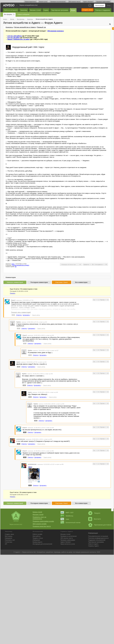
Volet (65, 519)
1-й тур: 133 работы (15, 36)
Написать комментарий (15, 282)
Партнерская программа (96, 542)
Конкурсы (9, 27)
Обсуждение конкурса (55, 31)
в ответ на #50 (60, 404)
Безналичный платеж (70, 523)
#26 (19, 328)
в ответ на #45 (49, 374)
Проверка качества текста (42, 526)
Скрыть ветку (36, 315)
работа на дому (67, 552)
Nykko (19, 322)
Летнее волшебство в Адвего (25, 27)
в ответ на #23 (43, 322)
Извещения (9, 538)
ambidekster (21, 439)
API (6, 544)
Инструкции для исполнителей (42, 544)
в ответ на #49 (54, 392)
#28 (30, 355)
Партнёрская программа (60, 10)
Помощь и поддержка (103, 10)
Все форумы (8, 14)
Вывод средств (37, 542)
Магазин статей (35, 10)
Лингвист (66, 542)
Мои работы (37, 536)
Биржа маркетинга (30, 2)
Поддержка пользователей (97, 540)
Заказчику (24, 10)
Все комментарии (81, 282)
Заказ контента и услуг (68, 544)
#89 (25, 457)
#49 (24, 385)
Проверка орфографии (103, 2)
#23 (13, 315)
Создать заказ (87, 10)
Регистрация (100, 5)
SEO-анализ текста (74, 2)
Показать (13, 293)
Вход (109, 5)
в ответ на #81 (50, 451)
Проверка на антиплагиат (58, 2)
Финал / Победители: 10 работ (19, 39)
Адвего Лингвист (88, 2)
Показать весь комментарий (21, 312)
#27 (25, 343)
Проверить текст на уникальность (39, 518)
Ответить (19, 315)
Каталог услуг (43, 2)
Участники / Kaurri (62, 282)
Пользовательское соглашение (98, 536)
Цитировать (26, 315)
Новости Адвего (93, 544)
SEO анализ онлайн (40, 524)
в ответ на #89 (59, 464)
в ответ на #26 (50, 335)
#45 (19, 367)
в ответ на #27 (54, 350)
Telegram (94, 513)
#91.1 (30, 467)
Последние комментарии (39, 282)
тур (41, 27)
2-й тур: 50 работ (14, 38)
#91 (30, 485)
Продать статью (38, 538)
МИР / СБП (67, 513)
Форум (73, 10)
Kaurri (13, 300)
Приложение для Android (100, 525)
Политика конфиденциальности (98, 538)
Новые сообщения (23, 14)
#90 (25, 432)
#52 (36, 421)
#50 (30, 397)
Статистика (9, 542)
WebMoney (67, 516)
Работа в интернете (11, 10)
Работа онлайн (37, 534)
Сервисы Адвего (93, 546)
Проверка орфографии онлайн (43, 521)
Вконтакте (95, 519)
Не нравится (99, 265)
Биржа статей (37, 512)
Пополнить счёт (10, 540)
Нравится (86, 265)
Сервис (46, 10)
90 (16, 267)
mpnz (13, 264)
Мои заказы (9, 536)
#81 (19, 444)
